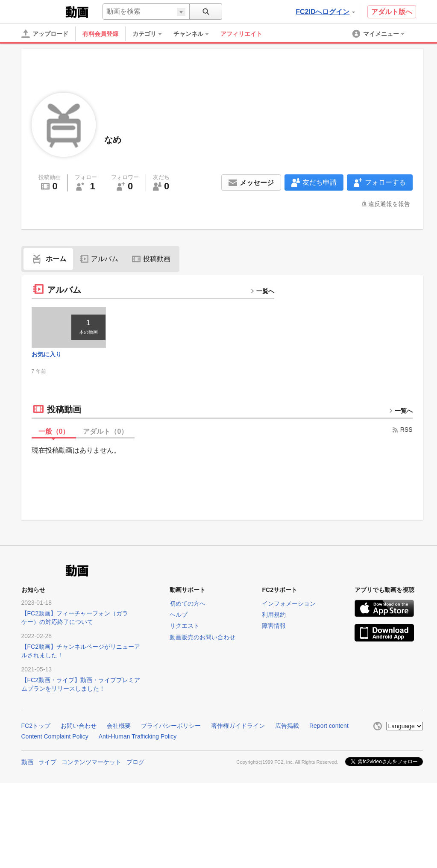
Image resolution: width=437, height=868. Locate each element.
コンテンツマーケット (91, 764)
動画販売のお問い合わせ (202, 639)
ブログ (135, 764)
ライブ (47, 764)
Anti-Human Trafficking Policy (138, 739)
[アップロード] (45, 34)
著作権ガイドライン (238, 728)
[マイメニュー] (379, 34)
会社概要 (119, 728)
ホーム (48, 259)
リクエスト (185, 628)
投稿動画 (151, 259)
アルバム (99, 259)
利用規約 (274, 617)
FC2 (43, 11)
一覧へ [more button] (262, 291)
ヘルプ (179, 617)
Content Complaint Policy (55, 739)
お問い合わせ (79, 728)
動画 (27, 764)
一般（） (54, 434)
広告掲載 (287, 728)
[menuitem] (151, 34)
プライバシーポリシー (171, 728)
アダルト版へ (392, 12)
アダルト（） (105, 434)
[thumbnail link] (71, 328)
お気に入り (47, 356)
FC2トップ (36, 728)
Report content (329, 728)
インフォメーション (289, 606)
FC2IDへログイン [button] (325, 12)
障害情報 (274, 628)
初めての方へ (188, 606)
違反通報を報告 (389, 204)
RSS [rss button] (402, 432)
